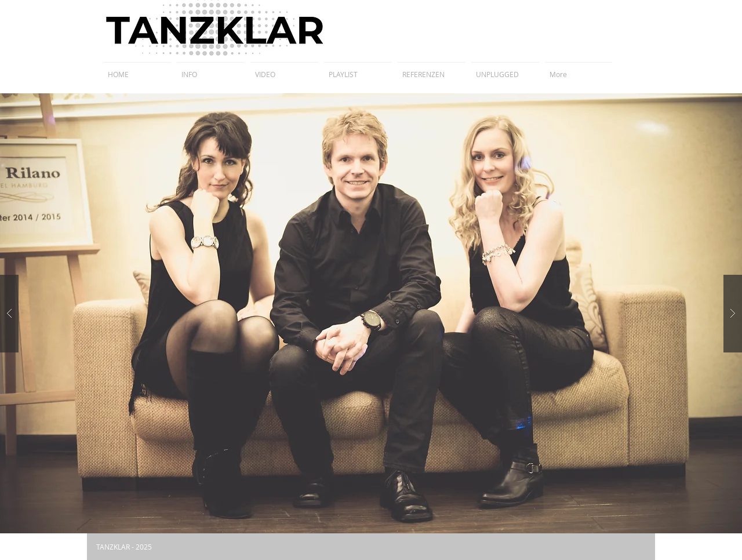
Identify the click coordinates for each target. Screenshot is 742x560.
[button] (371, 313)
